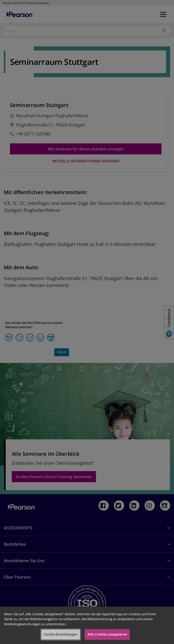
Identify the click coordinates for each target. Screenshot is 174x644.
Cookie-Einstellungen (61, 634)
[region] (87, 625)
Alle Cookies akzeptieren (107, 634)
